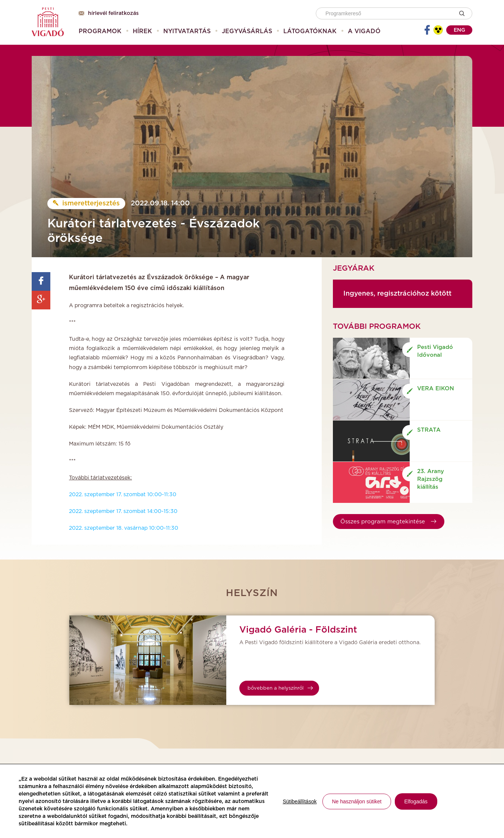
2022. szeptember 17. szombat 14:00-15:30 (123, 511)
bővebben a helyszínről (280, 688)
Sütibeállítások (300, 801)
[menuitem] (100, 31)
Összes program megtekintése (388, 522)
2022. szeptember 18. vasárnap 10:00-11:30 (124, 528)
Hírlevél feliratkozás (109, 13)
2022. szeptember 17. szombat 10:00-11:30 (123, 495)
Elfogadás (416, 801)
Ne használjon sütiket (357, 801)
